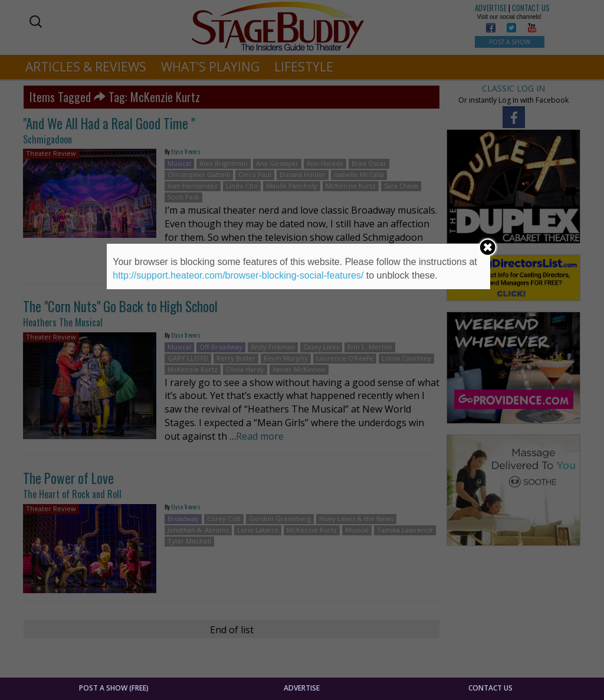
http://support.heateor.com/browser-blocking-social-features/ (238, 275)
